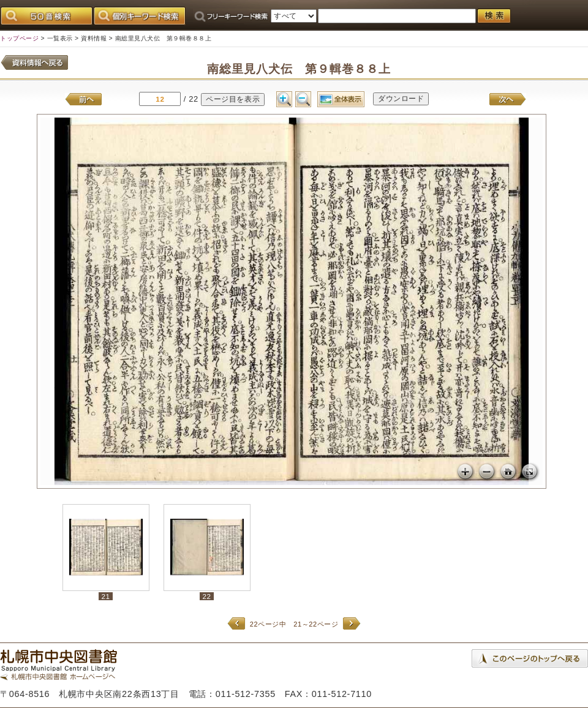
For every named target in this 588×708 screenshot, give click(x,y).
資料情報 (94, 38)
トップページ (19, 38)
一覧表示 (60, 38)
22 (206, 596)
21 (105, 596)
